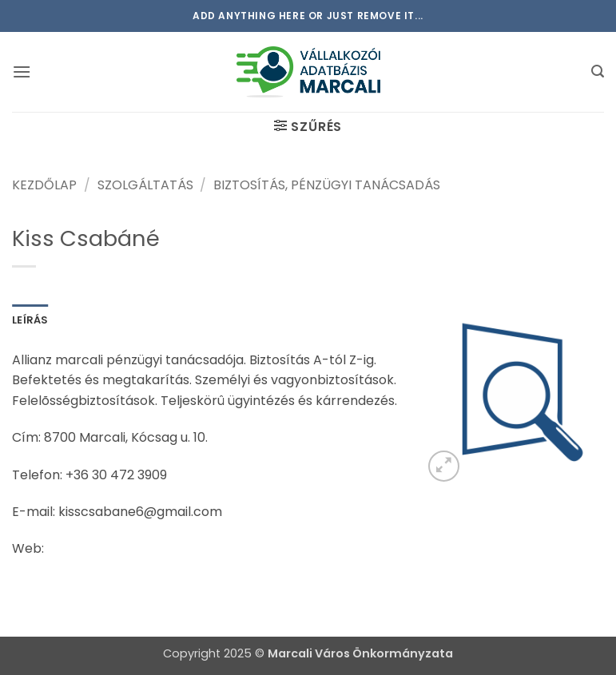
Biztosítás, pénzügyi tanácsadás (327, 185)
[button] (22, 71)
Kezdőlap (44, 185)
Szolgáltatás (145, 185)
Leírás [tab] (30, 320)
